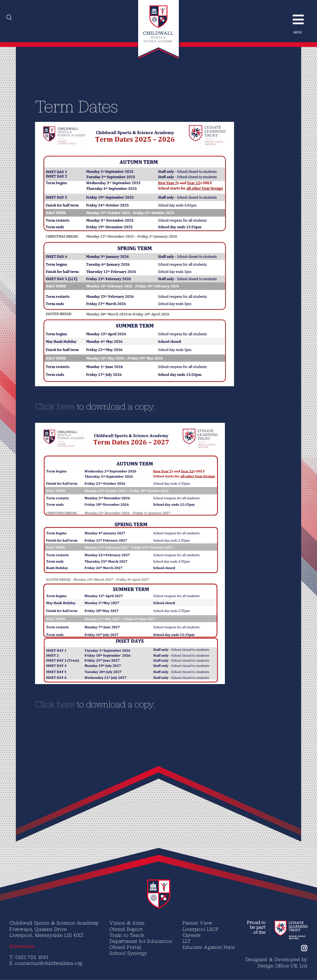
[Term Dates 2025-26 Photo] (128, 125)
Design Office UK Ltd (283, 966)
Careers (192, 935)
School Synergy (128, 953)
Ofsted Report (126, 929)
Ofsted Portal (125, 947)
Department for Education (141, 941)
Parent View (198, 923)
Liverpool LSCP (201, 929)
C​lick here (48, 406)
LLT (187, 941)
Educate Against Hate (209, 947)
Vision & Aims (127, 923)
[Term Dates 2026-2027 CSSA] (123, 425)
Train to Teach (127, 935)
